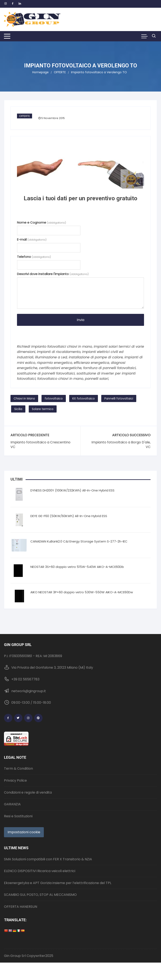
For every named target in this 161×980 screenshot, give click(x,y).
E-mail (32, 239)
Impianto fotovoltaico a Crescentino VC (40, 445)
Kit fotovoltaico (84, 398)
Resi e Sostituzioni (18, 816)
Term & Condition (18, 768)
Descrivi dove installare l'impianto (53, 274)
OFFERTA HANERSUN (21, 907)
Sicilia (18, 409)
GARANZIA (12, 804)
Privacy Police (15, 780)
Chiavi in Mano (24, 398)
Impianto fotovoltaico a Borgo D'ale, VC (121, 445)
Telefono (34, 257)
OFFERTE (25, 116)
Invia (80, 320)
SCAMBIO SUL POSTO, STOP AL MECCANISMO (40, 895)
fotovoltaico (54, 398)
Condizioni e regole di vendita (28, 792)
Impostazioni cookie (24, 832)
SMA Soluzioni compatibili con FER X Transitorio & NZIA (48, 859)
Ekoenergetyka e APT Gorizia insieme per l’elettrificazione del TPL (58, 883)
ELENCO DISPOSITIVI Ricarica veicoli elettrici (40, 871)
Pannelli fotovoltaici (119, 398)
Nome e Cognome (42, 222)
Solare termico (43, 409)
